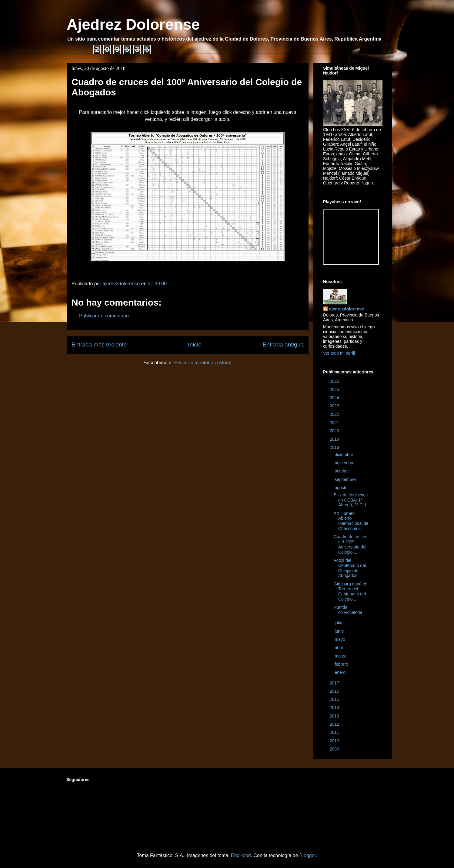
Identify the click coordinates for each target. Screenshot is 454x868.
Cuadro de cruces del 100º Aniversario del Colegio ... (351, 544)
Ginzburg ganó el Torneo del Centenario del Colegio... (350, 591)
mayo (340, 639)
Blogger (308, 855)
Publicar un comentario (104, 316)
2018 (335, 447)
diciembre (344, 455)
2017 (335, 683)
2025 (335, 389)
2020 (335, 431)
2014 (335, 707)
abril (339, 648)
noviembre (345, 463)
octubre (342, 471)
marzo (341, 656)
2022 (335, 414)
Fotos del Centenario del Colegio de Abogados (350, 568)
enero (341, 672)
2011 (335, 732)
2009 (335, 749)
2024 (335, 398)
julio (339, 623)
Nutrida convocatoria (348, 610)
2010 (335, 741)
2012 (335, 724)
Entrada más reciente (99, 345)
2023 (335, 406)
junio (340, 631)
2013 (335, 716)
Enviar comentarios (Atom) (203, 363)
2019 (335, 439)
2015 (335, 699)
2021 (335, 422)
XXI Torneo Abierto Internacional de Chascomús (351, 521)
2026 (335, 381)
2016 (335, 691)
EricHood (241, 855)
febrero (342, 664)
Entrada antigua (283, 345)
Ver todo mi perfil (339, 353)
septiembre (346, 479)
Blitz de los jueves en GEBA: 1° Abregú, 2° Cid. (351, 500)
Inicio (195, 345)
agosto (342, 488)
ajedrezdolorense (347, 309)
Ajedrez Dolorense (133, 25)
